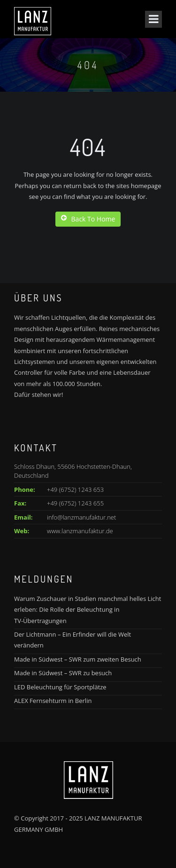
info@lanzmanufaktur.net (81, 517)
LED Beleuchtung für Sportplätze (60, 687)
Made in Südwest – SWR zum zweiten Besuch (78, 659)
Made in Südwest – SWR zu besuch (63, 673)
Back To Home (88, 219)
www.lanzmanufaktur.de (80, 531)
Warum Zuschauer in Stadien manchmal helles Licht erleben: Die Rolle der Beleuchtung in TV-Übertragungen (88, 610)
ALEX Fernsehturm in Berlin (53, 701)
